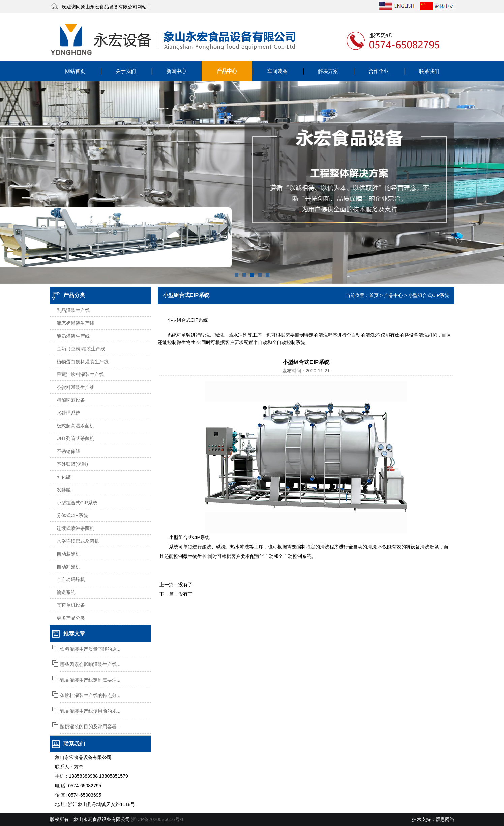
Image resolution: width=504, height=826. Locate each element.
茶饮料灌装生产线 (76, 387)
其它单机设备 (71, 605)
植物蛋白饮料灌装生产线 (83, 362)
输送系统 (66, 592)
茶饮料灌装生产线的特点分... (90, 695)
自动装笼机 (68, 554)
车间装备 (277, 71)
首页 (374, 295)
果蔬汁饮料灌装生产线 (80, 374)
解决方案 (328, 71)
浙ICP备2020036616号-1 (157, 819)
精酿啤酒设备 (71, 400)
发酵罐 (64, 490)
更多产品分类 (71, 618)
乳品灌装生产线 (73, 310)
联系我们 (429, 71)
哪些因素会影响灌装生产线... (90, 664)
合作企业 (379, 71)
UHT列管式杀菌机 (76, 438)
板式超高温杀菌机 (76, 426)
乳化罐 (64, 477)
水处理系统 (68, 413)
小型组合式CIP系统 (77, 503)
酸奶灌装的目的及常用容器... (90, 727)
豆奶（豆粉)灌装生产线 (81, 349)
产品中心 (227, 71)
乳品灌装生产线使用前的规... (90, 711)
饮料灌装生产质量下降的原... (90, 649)
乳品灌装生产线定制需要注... (90, 680)
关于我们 (126, 71)
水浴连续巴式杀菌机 (78, 541)
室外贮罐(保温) (72, 464)
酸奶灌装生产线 (73, 336)
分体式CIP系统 (72, 515)
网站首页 (75, 71)
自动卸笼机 (68, 567)
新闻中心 (176, 71)
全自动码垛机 (71, 579)
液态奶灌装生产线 (76, 323)
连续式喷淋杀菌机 (76, 528)
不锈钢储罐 (68, 451)
